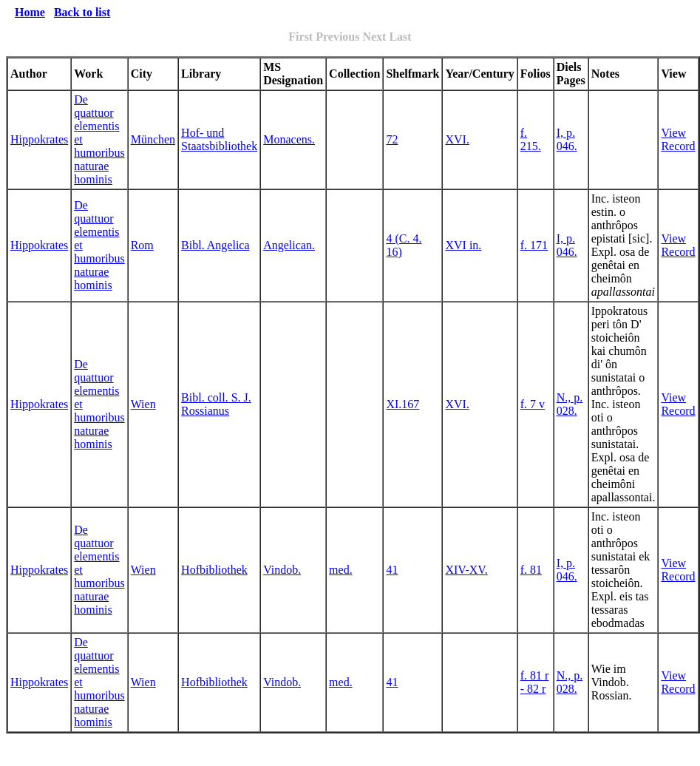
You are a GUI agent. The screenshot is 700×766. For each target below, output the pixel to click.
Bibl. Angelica (215, 245)
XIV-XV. (466, 570)
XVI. (457, 139)
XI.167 (402, 404)
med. (341, 570)
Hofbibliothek (214, 570)
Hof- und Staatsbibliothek (219, 139)
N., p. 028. (570, 404)
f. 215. (531, 139)
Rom (142, 245)
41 (392, 570)
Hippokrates (39, 139)
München (153, 139)
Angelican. (289, 245)
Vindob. (282, 570)
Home (30, 12)
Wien (143, 404)
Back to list (82, 12)
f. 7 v (533, 404)
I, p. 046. (567, 139)
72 (392, 139)
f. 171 (534, 245)
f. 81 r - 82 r (535, 682)
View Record (678, 139)
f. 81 (531, 570)
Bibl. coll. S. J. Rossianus (216, 404)
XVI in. (463, 245)
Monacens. (289, 139)
